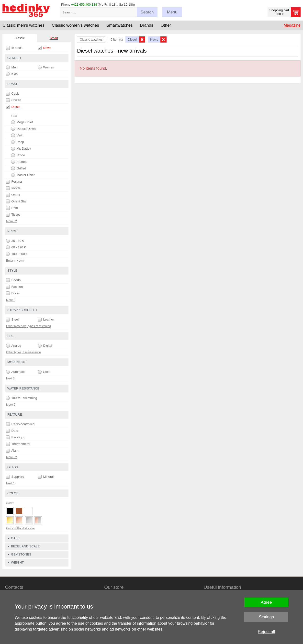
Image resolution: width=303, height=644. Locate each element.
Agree (266, 602)
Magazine (292, 25)
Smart (54, 38)
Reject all (266, 632)
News (44, 48)
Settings (266, 617)
